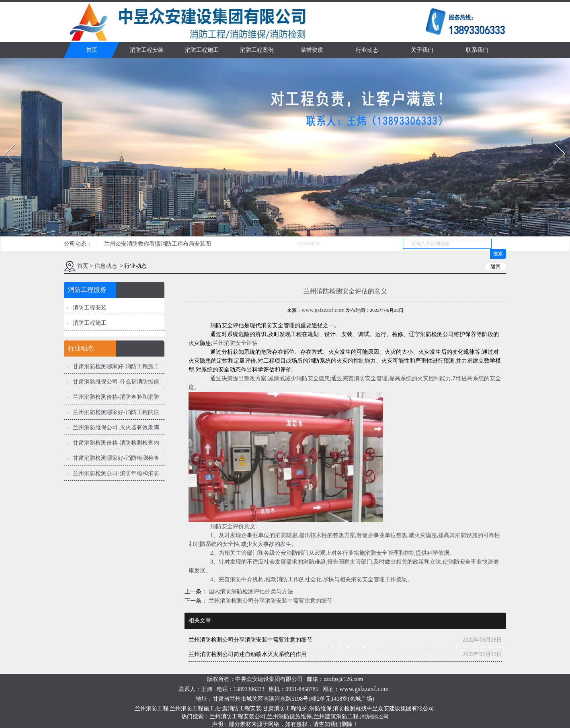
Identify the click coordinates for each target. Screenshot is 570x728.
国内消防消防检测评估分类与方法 (250, 592)
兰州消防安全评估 (235, 343)
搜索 (498, 254)
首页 (92, 50)
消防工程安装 (147, 50)
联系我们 (477, 50)
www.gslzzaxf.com (323, 310)
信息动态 (106, 266)
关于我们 (422, 50)
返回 (496, 267)
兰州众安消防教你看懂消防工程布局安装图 (158, 244)
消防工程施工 (202, 50)
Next (555, 141)
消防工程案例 (257, 50)
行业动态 (367, 50)
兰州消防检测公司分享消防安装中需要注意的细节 (270, 601)
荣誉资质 (312, 50)
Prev (5, 141)
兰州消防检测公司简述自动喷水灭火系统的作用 (248, 654)
